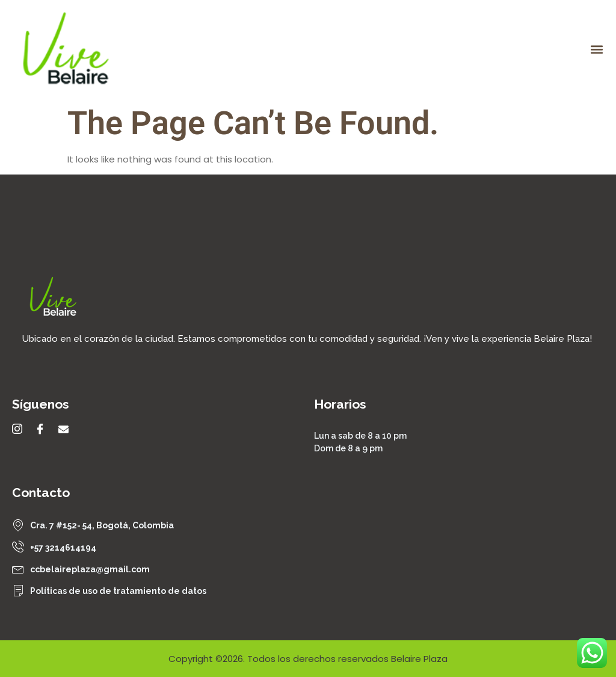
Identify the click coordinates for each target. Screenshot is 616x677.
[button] (597, 49)
